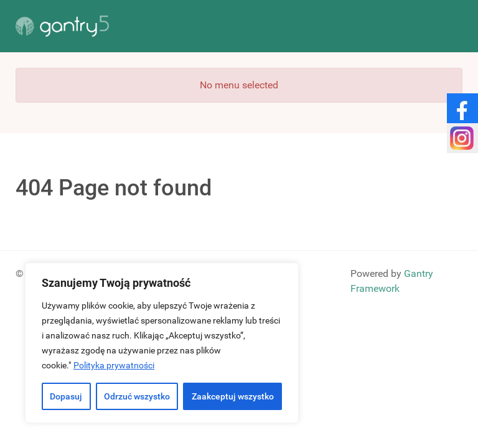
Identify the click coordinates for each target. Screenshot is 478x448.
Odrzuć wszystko (137, 396)
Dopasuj (66, 396)
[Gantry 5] (62, 26)
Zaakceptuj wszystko (233, 396)
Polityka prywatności (114, 365)
